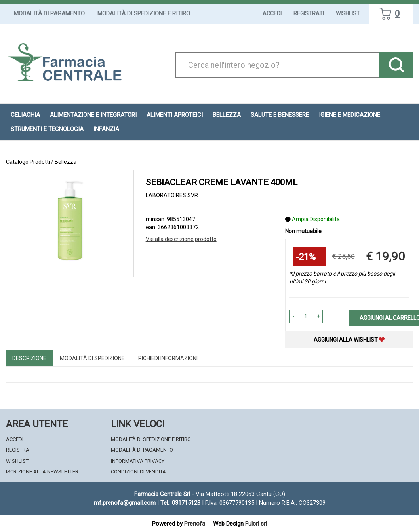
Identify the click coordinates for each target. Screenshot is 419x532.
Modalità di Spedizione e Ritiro (144, 13)
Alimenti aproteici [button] (175, 115)
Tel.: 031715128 (180, 503)
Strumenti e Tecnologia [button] (47, 129)
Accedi (272, 13)
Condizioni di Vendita (138, 472)
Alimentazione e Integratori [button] (93, 115)
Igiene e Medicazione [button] (349, 115)
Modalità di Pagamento (49, 13)
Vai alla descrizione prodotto (181, 239)
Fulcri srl (256, 524)
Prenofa (195, 524)
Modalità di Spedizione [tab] (92, 358)
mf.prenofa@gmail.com (125, 503)
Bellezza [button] (227, 115)
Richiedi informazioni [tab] (168, 358)
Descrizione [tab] (29, 358)
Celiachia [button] (25, 115)
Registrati (309, 13)
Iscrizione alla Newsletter (42, 472)
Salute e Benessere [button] (280, 115)
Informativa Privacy (138, 461)
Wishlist (348, 13)
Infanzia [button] (106, 129)
